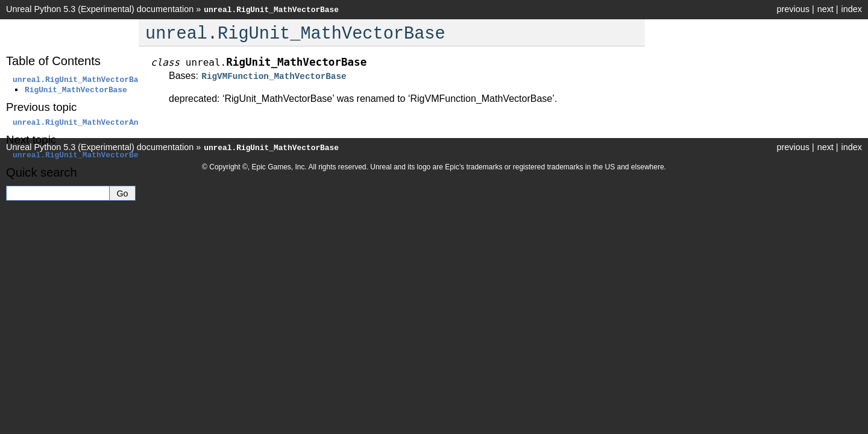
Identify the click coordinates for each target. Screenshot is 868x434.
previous (793, 9)
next (826, 9)
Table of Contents (53, 61)
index (852, 9)
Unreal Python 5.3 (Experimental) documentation (100, 9)
